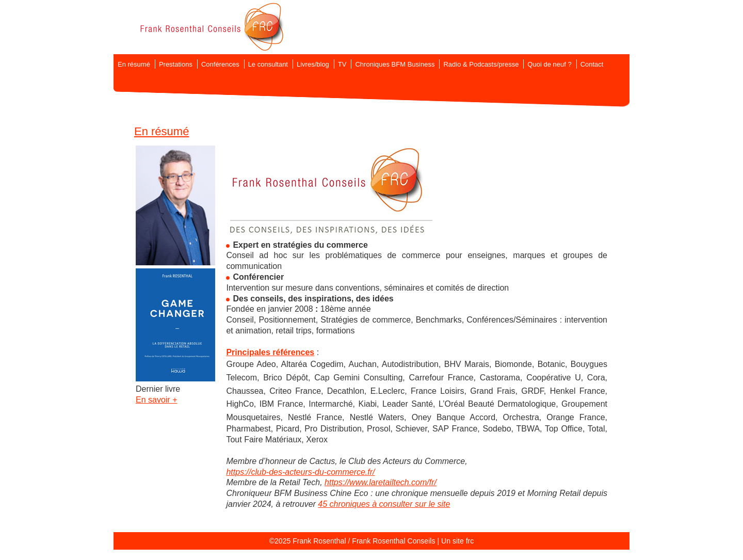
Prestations (176, 64)
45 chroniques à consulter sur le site (384, 504)
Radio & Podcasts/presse (481, 64)
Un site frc (457, 541)
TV (342, 64)
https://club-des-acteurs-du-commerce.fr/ (300, 472)
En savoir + (156, 400)
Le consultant (268, 64)
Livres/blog (313, 64)
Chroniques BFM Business (395, 64)
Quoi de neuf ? (549, 64)
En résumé (134, 64)
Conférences (220, 64)
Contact (592, 64)
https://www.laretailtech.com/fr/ (381, 482)
